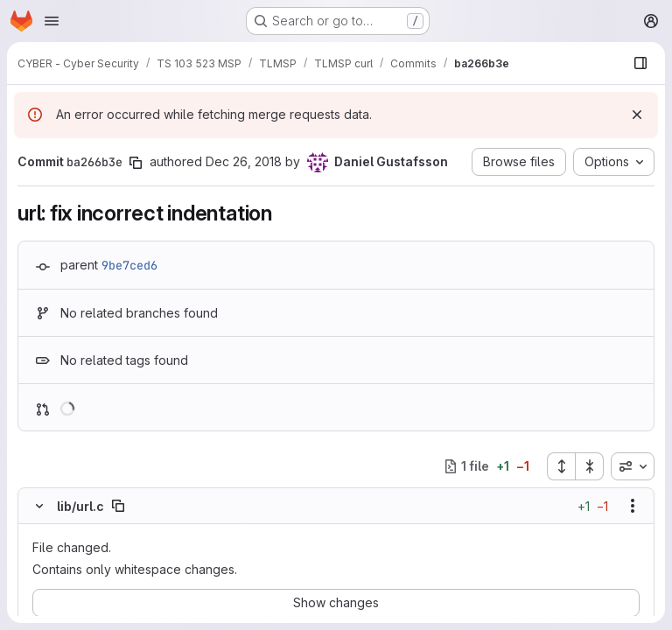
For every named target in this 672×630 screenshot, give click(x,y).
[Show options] (633, 506)
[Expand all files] (561, 466)
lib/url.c (80, 506)
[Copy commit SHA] (136, 163)
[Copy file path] (118, 506)
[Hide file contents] (39, 506)
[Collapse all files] (590, 466)
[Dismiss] (637, 115)
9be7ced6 (129, 265)
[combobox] (633, 466)
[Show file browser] (640, 63)
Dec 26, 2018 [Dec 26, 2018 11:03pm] (244, 161)
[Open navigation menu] (52, 21)
